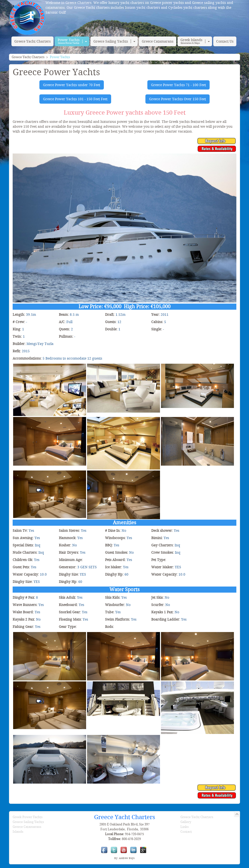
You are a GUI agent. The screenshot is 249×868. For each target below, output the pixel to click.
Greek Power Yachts (28, 817)
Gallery (186, 822)
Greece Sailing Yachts (28, 822)
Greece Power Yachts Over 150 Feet (178, 99)
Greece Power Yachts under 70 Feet (72, 85)
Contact (186, 832)
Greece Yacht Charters (28, 57)
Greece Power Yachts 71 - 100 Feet (178, 85)
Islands (18, 832)
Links (185, 827)
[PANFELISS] (50, 366)
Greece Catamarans (27, 827)
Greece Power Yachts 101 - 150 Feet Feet (75, 99)
